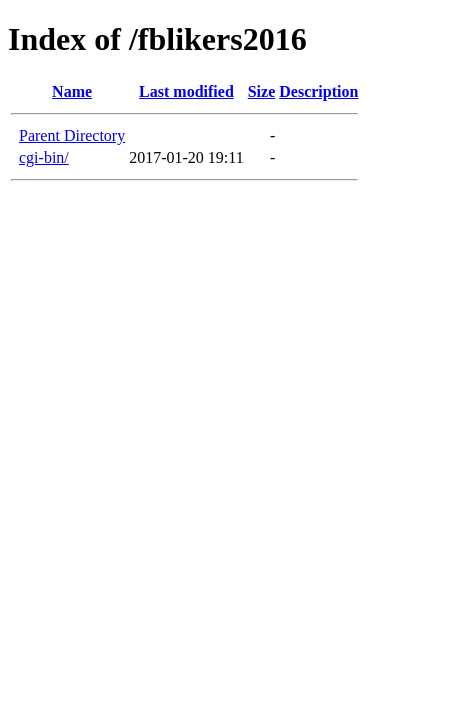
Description (318, 91)
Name (72, 91)
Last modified (186, 91)
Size (262, 91)
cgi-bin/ (44, 157)
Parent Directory (72, 135)
